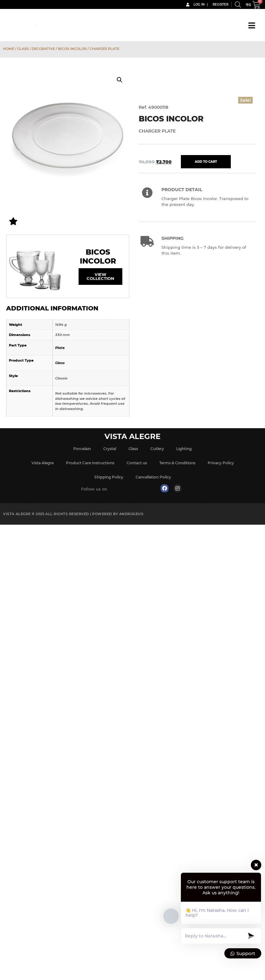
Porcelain (82, 449)
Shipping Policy (109, 477)
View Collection (100, 276)
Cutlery (157, 449)
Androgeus (131, 514)
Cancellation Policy (153, 477)
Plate (60, 348)
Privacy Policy (221, 463)
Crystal (110, 449)
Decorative (43, 49)
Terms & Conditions (177, 463)
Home (9, 49)
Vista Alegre (43, 463)
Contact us (137, 463)
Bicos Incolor (72, 49)
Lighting (184, 449)
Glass (23, 49)
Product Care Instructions (90, 463)
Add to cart (206, 162)
